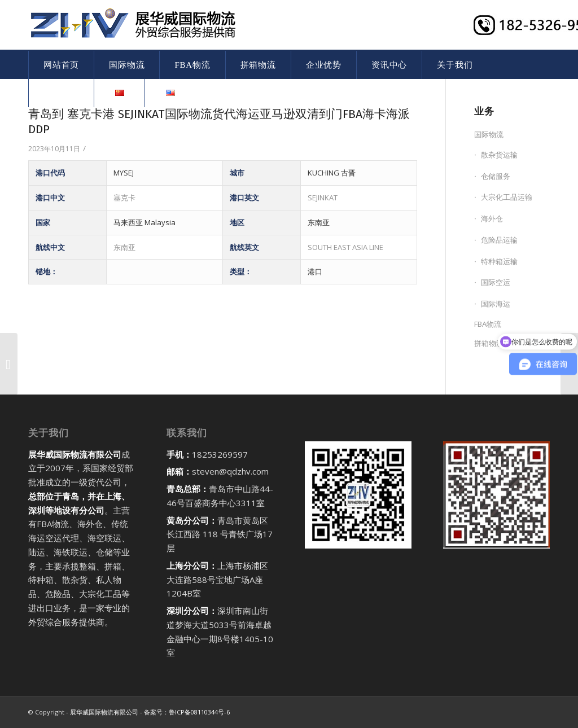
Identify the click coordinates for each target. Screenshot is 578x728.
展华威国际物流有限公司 (104, 712)
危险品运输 (499, 240)
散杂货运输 (499, 155)
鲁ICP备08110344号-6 (199, 712)
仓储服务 (496, 176)
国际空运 (496, 282)
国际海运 (496, 304)
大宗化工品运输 (507, 197)
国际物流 (489, 134)
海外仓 (492, 218)
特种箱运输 (499, 261)
